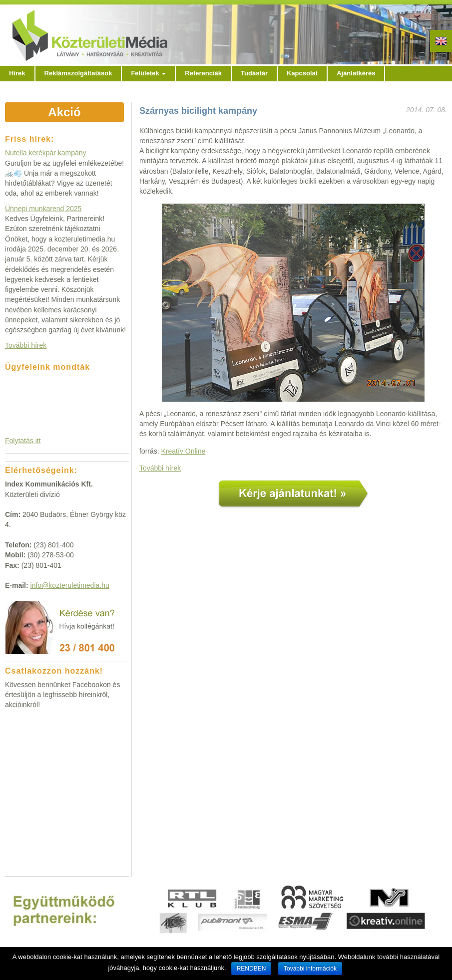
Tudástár (254, 73)
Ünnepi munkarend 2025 (43, 209)
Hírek (17, 73)
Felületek (148, 73)
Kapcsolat (302, 73)
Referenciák (203, 73)
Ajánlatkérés (356, 73)
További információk (310, 969)
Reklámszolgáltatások (78, 73)
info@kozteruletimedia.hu (70, 585)
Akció (64, 112)
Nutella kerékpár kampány (46, 153)
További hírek (160, 468)
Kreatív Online (184, 451)
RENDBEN (251, 969)
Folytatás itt (23, 441)
